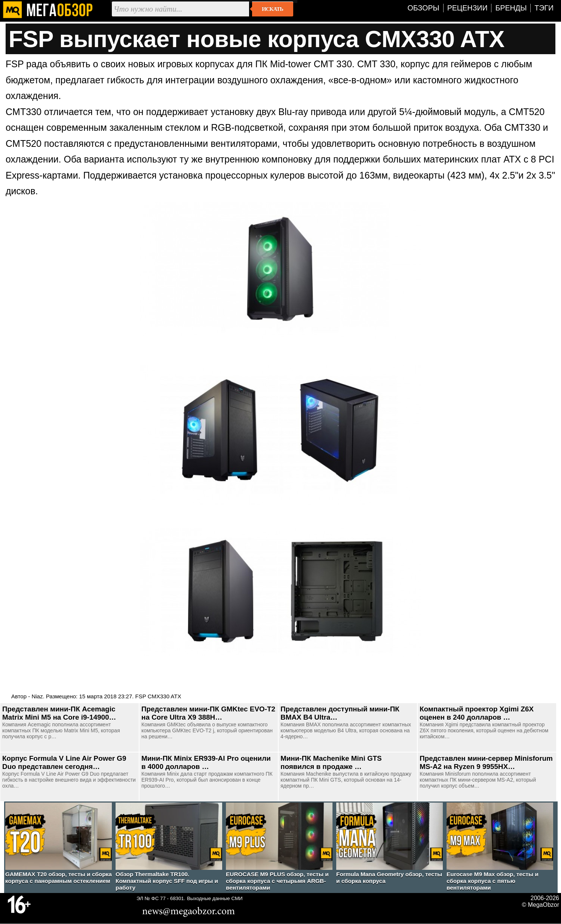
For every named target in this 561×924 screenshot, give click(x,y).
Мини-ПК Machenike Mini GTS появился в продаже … (331, 762)
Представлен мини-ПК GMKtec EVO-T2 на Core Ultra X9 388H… (208, 713)
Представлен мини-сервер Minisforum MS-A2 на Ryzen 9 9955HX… (486, 762)
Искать (272, 9)
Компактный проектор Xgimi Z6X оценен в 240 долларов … (477, 713)
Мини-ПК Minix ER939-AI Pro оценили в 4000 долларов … (206, 762)
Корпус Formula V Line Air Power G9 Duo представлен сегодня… (64, 762)
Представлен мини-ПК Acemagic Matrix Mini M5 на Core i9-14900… (59, 713)
